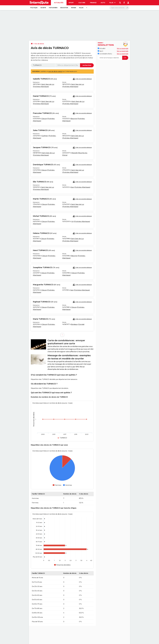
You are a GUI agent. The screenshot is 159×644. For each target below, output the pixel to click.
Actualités (59, 3)
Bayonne (74, 119)
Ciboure (44, 119)
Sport (71, 3)
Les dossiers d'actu (105, 54)
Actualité (102, 48)
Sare (72, 187)
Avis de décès (39, 44)
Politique (34, 8)
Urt (73, 221)
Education (64, 8)
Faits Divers (53, 8)
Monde (74, 8)
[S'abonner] (113, 58)
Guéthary (45, 136)
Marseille (75, 153)
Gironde (81, 324)
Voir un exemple (123, 48)
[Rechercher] (119, 8)
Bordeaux (74, 324)
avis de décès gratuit (55, 71)
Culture (82, 3)
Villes (81, 8)
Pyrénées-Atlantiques (41, 87)
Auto (103, 3)
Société (43, 8)
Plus (113, 3)
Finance (93, 3)
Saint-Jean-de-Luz (48, 84)
